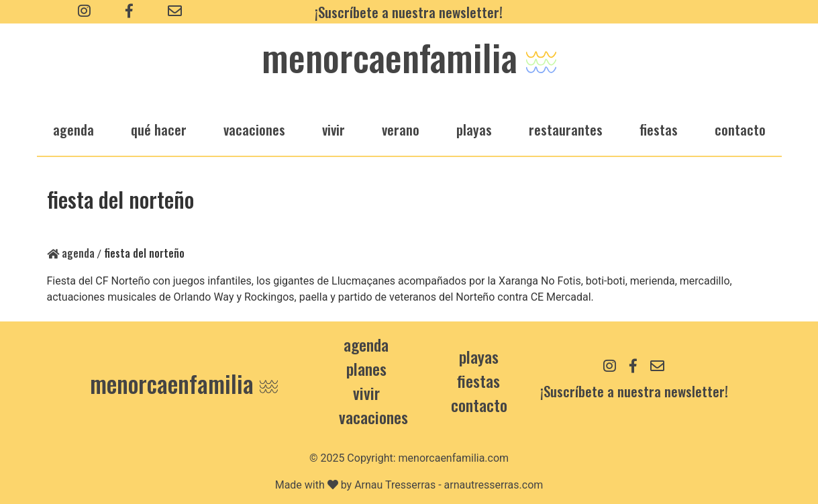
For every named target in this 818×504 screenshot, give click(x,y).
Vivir (366, 393)
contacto (479, 405)
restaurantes (566, 129)
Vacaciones (373, 417)
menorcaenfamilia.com (454, 458)
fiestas (659, 129)
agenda (73, 129)
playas (474, 129)
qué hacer (159, 129)
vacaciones (254, 129)
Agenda (71, 253)
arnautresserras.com (494, 485)
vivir (334, 129)
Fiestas (478, 381)
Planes (366, 368)
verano (401, 129)
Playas (479, 356)
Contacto (740, 129)
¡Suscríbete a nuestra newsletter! (409, 12)
